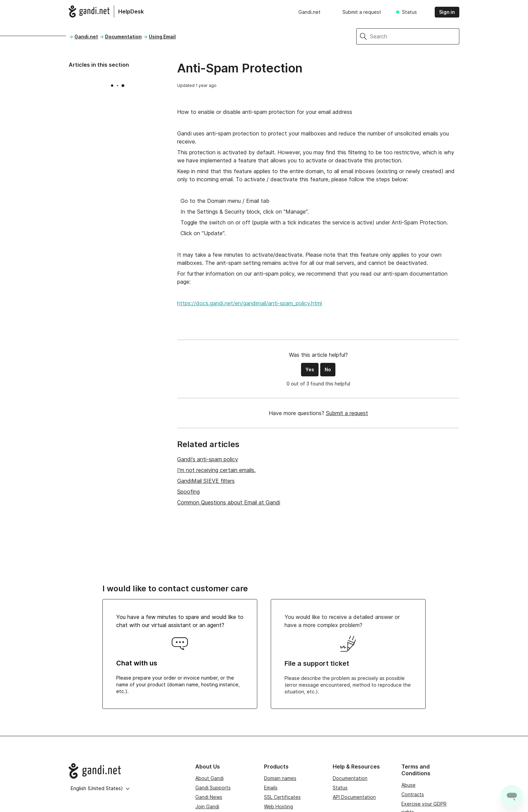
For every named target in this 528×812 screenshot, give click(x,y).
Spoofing (188, 492)
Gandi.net (309, 12)
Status (409, 12)
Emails (271, 788)
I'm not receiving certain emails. (216, 470)
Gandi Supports (213, 788)
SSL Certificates (282, 797)
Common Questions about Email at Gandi (229, 502)
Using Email (162, 37)
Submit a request (362, 12)
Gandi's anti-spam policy (208, 459)
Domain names (280, 778)
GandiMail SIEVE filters (206, 481)
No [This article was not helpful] (328, 369)
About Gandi (209, 778)
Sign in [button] (447, 12)
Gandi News (209, 797)
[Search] (415, 36)
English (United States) (100, 788)
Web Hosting (278, 806)
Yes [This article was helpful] (310, 369)
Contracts (413, 794)
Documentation (123, 37)
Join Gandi (207, 806)
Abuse (408, 785)
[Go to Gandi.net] (127, 771)
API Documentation (354, 797)
